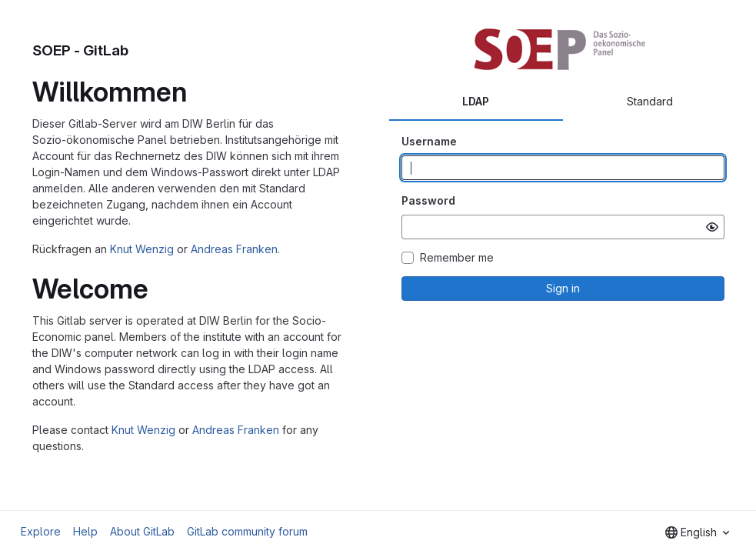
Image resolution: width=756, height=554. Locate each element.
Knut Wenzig (142, 249)
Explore (41, 531)
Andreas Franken (234, 249)
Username (429, 141)
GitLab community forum (247, 531)
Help (85, 531)
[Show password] (712, 227)
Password (428, 200)
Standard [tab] (650, 101)
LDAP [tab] (476, 101)
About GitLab (142, 531)
